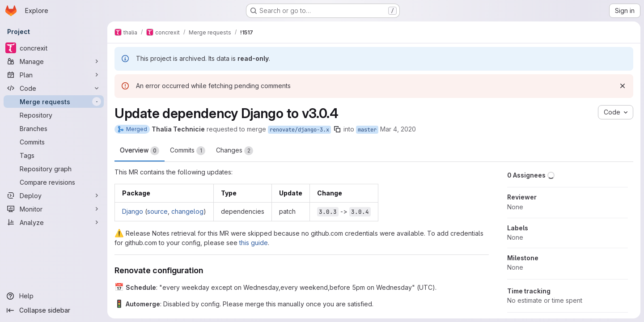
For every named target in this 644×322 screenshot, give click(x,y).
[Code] (54, 88)
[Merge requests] (54, 102)
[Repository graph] (54, 169)
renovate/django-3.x (299, 130)
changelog (187, 211)
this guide (254, 243)
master (367, 130)
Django (133, 211)
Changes (235, 151)
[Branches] (54, 128)
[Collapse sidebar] (54, 310)
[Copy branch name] (337, 129)
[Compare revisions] (54, 182)
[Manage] (54, 61)
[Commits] (54, 142)
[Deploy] (54, 195)
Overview (140, 151)
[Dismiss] (623, 86)
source (157, 211)
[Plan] (54, 75)
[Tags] (54, 155)
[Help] (54, 296)
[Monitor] (54, 209)
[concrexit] (54, 48)
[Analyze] (54, 222)
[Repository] (54, 115)
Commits (188, 151)
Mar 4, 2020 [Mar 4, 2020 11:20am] (398, 129)
